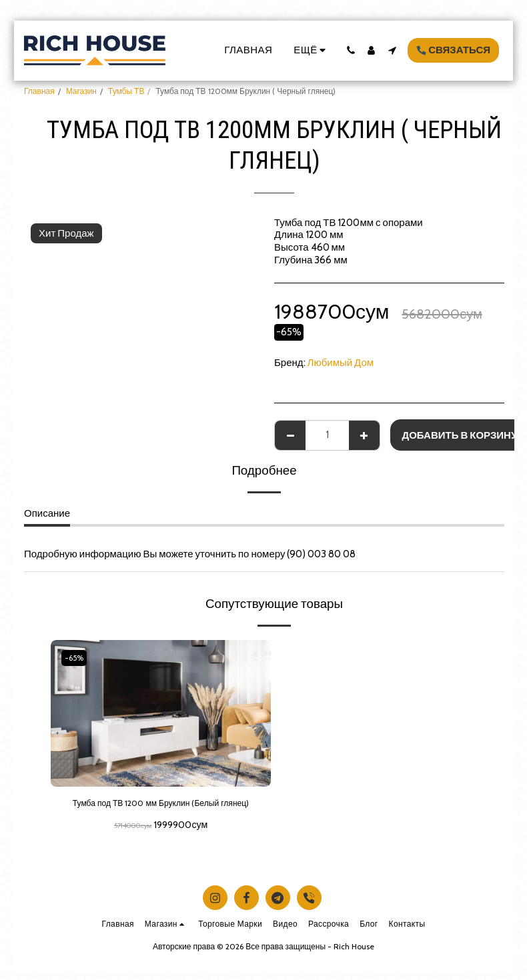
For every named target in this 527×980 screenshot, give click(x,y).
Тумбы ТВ (126, 91)
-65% (77, 658)
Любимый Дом (341, 363)
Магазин (81, 91)
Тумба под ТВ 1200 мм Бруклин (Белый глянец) (160, 812)
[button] (351, 50)
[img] (161, 713)
